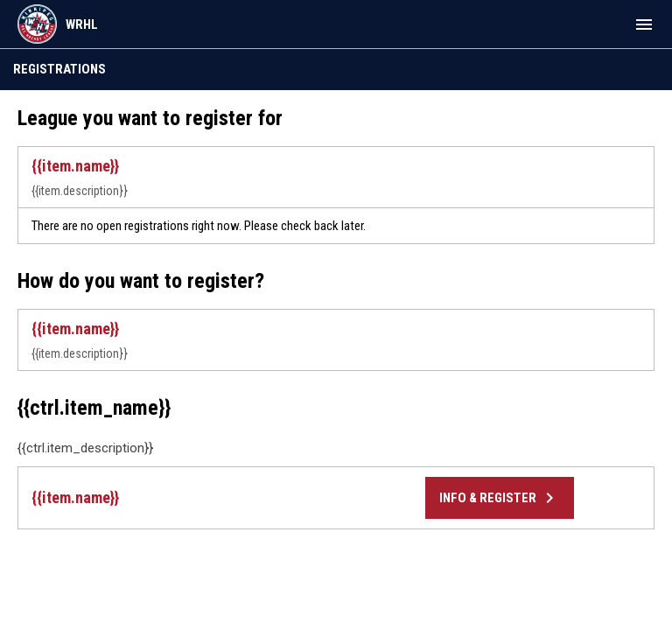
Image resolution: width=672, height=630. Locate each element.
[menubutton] (644, 24)
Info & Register (500, 498)
